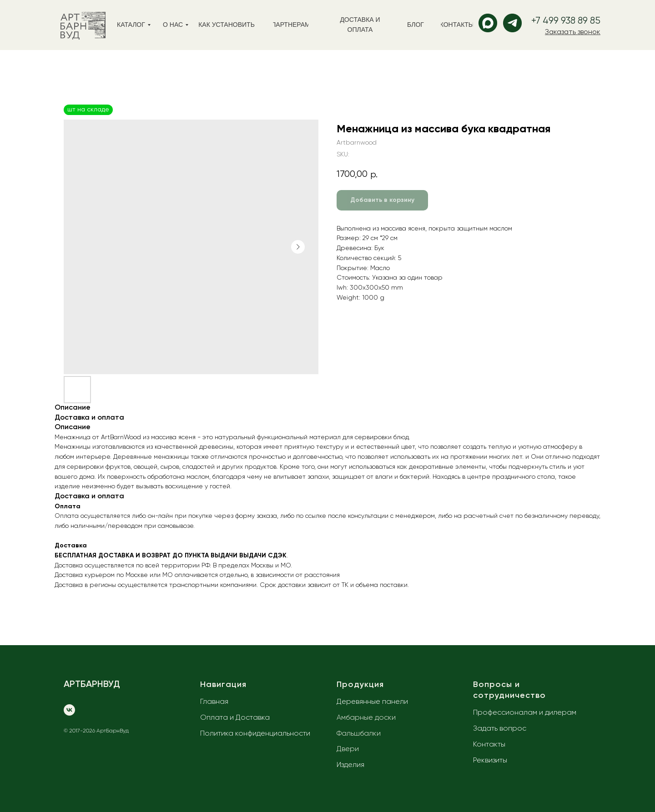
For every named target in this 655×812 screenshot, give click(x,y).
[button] (573, 32)
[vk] (69, 710)
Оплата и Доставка (235, 718)
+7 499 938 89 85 (566, 21)
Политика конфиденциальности (255, 734)
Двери (348, 749)
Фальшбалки (359, 734)
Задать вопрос (500, 729)
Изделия (350, 765)
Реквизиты (490, 761)
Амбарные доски (366, 718)
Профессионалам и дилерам (525, 713)
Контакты (489, 745)
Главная (214, 702)
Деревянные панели (372, 702)
